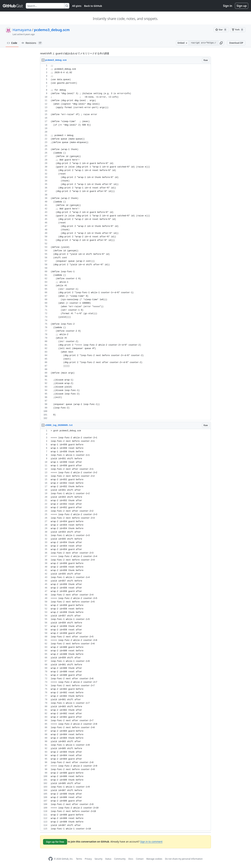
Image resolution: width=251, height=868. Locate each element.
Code (12, 43)
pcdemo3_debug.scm (52, 30)
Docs (131, 859)
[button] (221, 43)
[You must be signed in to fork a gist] (238, 30)
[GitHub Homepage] (51, 859)
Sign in (228, 6)
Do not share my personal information (184, 859)
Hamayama (22, 30)
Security (99, 859)
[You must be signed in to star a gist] (221, 30)
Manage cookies (154, 859)
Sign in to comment (151, 842)
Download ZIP (236, 43)
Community (120, 859)
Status (108, 859)
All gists (77, 6)
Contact (140, 859)
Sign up (242, 6)
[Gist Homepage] (13, 6)
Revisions (32, 43)
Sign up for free (55, 842)
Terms (79, 859)
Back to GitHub (93, 6)
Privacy (88, 859)
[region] (125, 242)
